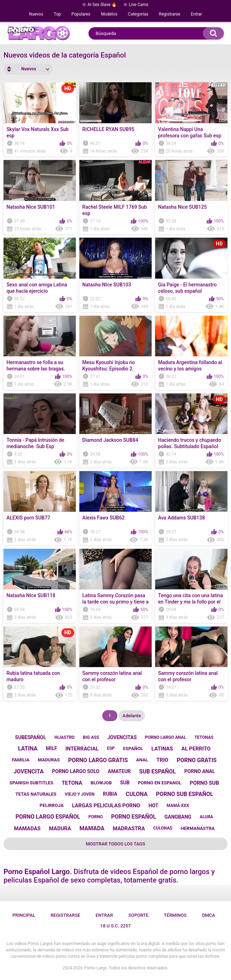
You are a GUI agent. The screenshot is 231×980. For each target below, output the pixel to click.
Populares (81, 14)
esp (111, 748)
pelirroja (51, 805)
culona (136, 794)
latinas (162, 749)
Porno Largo (96, 968)
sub (125, 783)
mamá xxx (178, 806)
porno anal (200, 771)
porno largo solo (76, 771)
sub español (158, 771)
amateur (119, 771)
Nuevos (36, 14)
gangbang (178, 817)
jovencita (29, 771)
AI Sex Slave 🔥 (102, 5)
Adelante (132, 716)
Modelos (109, 14)
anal (142, 760)
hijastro (64, 737)
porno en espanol (160, 783)
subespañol (31, 737)
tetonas (204, 737)
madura (60, 828)
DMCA (209, 915)
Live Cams (139, 5)
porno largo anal (165, 737)
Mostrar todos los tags (115, 844)
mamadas (27, 828)
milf (51, 748)
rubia (110, 794)
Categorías (138, 14)
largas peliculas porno (106, 806)
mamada (92, 828)
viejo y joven (80, 794)
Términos (175, 915)
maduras (49, 760)
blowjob (101, 783)
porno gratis (197, 760)
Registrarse (170, 14)
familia (21, 760)
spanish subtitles (31, 783)
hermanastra (197, 828)
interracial (82, 749)
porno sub (204, 783)
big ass (91, 737)
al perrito (196, 749)
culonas (163, 828)
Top (57, 14)
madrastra (129, 828)
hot (153, 806)
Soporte (138, 915)
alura (206, 817)
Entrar (196, 14)
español (133, 749)
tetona (72, 783)
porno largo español (48, 817)
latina (28, 749)
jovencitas (122, 737)
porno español (134, 817)
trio (163, 760)
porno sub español (184, 794)
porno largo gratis (98, 760)
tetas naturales (36, 794)
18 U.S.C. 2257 (115, 926)
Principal (24, 915)
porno (96, 817)
